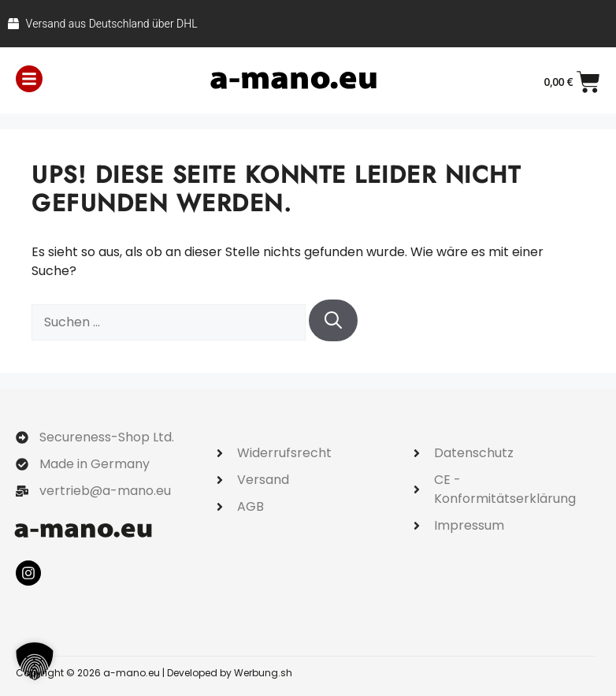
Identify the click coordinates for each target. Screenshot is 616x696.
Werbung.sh (263, 673)
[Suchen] (333, 320)
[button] (35, 661)
